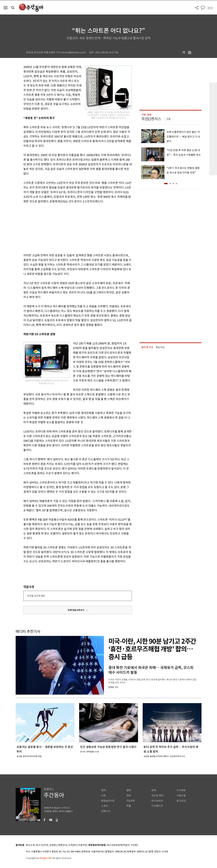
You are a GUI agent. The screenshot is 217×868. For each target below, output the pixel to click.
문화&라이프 (108, 801)
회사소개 (30, 845)
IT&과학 (130, 801)
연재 (154, 790)
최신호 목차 (157, 796)
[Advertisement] (70, 228)
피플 (129, 806)
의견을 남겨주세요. (36, 596)
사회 (103, 796)
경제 (129, 790)
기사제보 (181, 790)
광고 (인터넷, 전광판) (46, 845)
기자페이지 (157, 806)
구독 (169, 119)
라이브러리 (157, 801)
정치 (103, 790)
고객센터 (72, 845)
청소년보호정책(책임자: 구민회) (122, 845)
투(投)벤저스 (151, 119)
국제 (129, 796)
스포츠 (105, 806)
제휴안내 (62, 845)
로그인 (210, 8)
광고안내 (181, 801)
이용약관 (83, 845)
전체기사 (106, 811)
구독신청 (181, 796)
